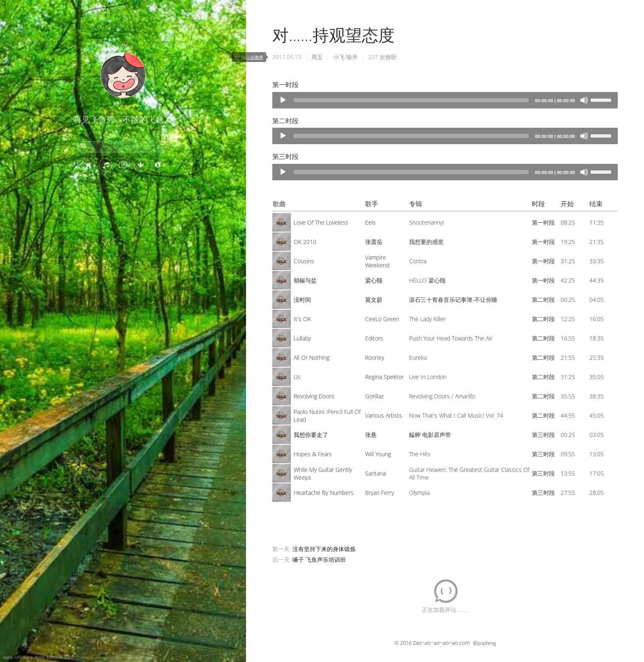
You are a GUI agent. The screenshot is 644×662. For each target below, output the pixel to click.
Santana (375, 473)
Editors (374, 338)
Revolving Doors (314, 396)
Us (297, 377)
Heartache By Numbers (324, 493)
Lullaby (302, 338)
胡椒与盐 (305, 280)
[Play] (283, 100)
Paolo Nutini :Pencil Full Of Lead (327, 416)
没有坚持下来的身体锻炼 (324, 549)
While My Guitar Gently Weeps (323, 474)
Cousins (304, 261)
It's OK (302, 319)
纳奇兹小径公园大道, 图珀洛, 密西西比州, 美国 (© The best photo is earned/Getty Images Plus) (73, 657)
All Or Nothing (312, 357)
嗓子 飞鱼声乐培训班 (319, 560)
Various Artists (384, 415)
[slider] (411, 100)
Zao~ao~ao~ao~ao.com (441, 643)
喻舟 (352, 57)
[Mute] (584, 100)
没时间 (302, 300)
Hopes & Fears (313, 454)
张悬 (371, 435)
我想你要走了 (311, 435)
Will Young (378, 454)
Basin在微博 (252, 57)
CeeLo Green (382, 319)
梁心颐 (374, 280)
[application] (445, 100)
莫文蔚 (374, 300)
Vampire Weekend (377, 261)
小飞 (339, 57)
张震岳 (374, 242)
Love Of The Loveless (321, 222)
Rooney (375, 357)
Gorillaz (374, 396)
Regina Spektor (384, 377)
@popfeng (484, 643)
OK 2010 (305, 242)
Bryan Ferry (379, 493)
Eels (370, 222)
